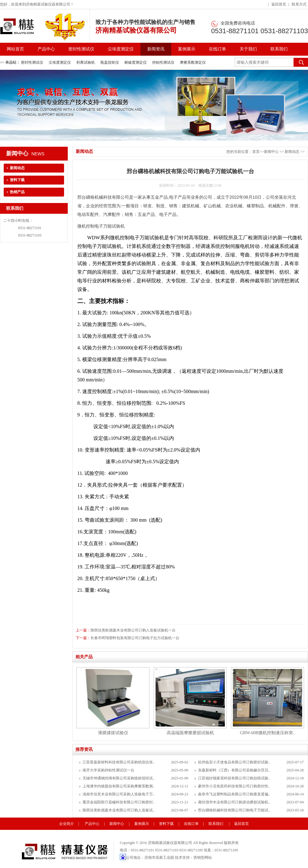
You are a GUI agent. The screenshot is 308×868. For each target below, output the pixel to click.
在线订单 (217, 49)
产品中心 (46, 49)
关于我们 (248, 49)
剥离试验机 (86, 62)
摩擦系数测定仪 (193, 62)
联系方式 (299, 4)
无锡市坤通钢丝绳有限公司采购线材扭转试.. (119, 778)
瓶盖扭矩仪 (110, 62)
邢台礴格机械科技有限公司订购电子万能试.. (234, 810)
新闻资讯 (156, 49)
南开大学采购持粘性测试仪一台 (108, 770)
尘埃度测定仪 (121, 49)
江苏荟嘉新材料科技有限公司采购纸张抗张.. (119, 762)
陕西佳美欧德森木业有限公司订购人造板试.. (119, 810)
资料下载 (17, 180)
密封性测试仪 (81, 49)
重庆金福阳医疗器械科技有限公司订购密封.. (119, 802)
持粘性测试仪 (163, 62)
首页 (256, 152)
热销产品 (17, 192)
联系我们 (279, 49)
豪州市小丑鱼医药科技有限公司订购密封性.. (234, 786)
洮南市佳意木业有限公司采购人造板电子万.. (119, 794)
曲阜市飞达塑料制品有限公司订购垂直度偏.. (234, 794)
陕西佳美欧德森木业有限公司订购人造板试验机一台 (133, 630)
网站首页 (15, 49)
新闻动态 (292, 152)
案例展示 (187, 49)
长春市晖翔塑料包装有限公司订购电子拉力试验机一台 (135, 638)
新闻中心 (271, 152)
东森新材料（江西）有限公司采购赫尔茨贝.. (234, 770)
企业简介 (67, 824)
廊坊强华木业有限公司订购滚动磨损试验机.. (234, 802)
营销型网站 (203, 858)
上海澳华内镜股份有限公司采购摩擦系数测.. (119, 786)
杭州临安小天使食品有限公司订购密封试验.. (234, 762)
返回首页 (279, 4)
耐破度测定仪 (136, 62)
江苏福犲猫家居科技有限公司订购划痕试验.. (234, 778)
